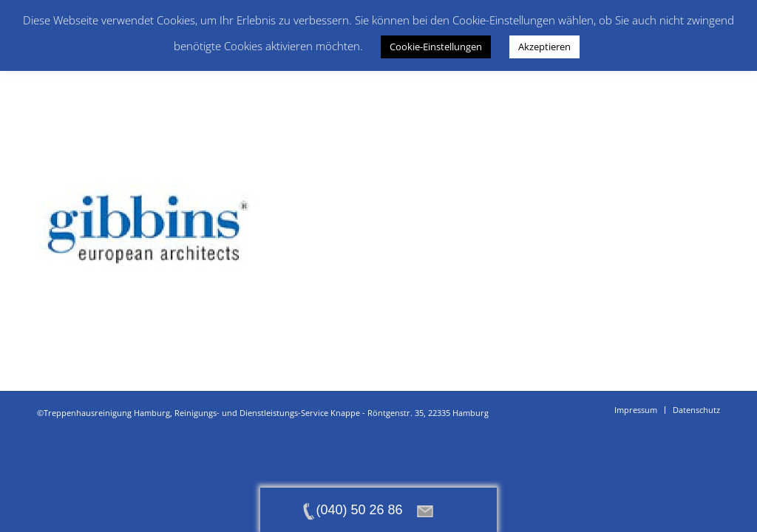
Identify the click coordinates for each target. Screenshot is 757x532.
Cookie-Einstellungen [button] (436, 47)
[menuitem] (636, 410)
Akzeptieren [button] (544, 47)
